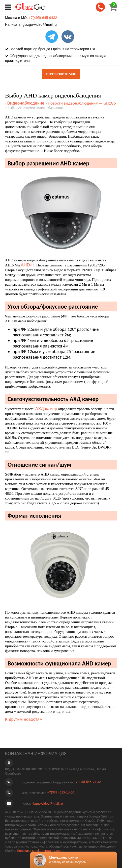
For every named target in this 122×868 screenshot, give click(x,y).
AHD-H (28, 265)
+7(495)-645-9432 (43, 18)
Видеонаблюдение (26, 103)
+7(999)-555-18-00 (61, 792)
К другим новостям (24, 719)
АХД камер (46, 409)
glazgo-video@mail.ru (40, 24)
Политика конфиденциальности (41, 851)
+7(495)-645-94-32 (87, 782)
